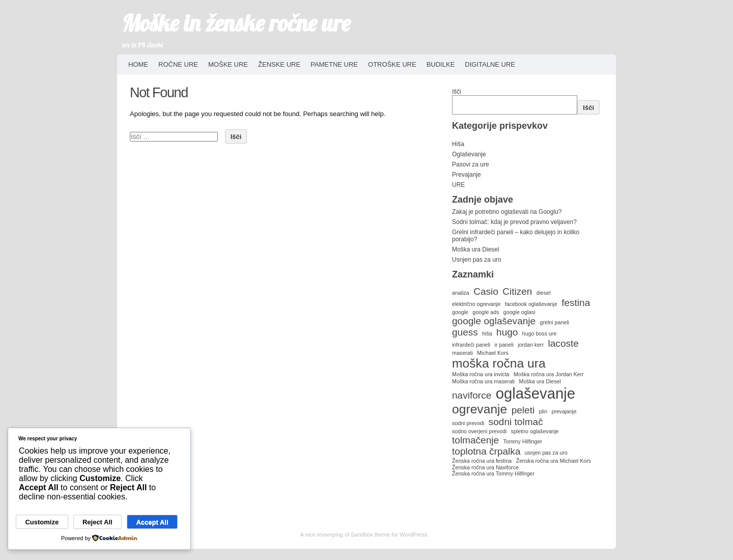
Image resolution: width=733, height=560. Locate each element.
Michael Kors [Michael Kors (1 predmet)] (493, 353)
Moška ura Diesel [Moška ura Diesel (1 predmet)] (540, 381)
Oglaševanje (469, 154)
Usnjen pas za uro (477, 260)
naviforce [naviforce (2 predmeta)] (472, 395)
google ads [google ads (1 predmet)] (486, 312)
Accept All (152, 522)
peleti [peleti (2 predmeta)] (523, 410)
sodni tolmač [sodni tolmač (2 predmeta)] (516, 422)
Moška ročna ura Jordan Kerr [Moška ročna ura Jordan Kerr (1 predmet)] (549, 374)
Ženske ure (279, 64)
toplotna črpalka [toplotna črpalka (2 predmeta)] (486, 451)
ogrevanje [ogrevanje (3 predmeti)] (480, 409)
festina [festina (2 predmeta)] (576, 303)
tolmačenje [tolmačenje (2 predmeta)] (475, 440)
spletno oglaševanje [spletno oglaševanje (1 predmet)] (535, 431)
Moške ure (228, 64)
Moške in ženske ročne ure (236, 23)
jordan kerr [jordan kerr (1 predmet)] (531, 345)
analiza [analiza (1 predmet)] (461, 293)
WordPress (413, 535)
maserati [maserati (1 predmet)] (462, 353)
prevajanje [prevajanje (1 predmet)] (564, 411)
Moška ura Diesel (476, 249)
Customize (42, 522)
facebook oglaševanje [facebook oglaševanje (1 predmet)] (531, 304)
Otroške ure (392, 64)
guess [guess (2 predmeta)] (465, 332)
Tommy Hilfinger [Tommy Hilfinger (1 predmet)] (522, 441)
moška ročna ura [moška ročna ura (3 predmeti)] (499, 363)
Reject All (97, 522)
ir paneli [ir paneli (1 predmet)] (504, 345)
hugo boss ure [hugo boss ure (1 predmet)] (540, 333)
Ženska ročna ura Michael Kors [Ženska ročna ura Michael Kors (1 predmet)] (554, 461)
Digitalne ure (490, 64)
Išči (457, 92)
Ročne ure (178, 64)
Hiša (458, 144)
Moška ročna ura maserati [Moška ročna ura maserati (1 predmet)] (483, 381)
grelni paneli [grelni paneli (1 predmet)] (555, 322)
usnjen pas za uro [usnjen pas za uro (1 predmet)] (546, 453)
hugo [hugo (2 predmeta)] (507, 332)
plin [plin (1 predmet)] (543, 411)
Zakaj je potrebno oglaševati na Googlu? (507, 212)
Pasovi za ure (471, 164)
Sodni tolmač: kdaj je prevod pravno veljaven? (514, 222)
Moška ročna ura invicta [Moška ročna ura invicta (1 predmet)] (481, 374)
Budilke (441, 64)
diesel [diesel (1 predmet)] (544, 293)
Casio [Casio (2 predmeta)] (486, 291)
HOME (138, 64)
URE (458, 185)
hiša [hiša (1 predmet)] (487, 333)
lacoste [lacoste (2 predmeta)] (563, 343)
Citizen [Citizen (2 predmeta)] (517, 291)
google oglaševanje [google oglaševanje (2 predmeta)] (494, 321)
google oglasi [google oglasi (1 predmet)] (519, 312)
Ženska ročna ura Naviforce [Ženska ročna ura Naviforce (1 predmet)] (485, 467)
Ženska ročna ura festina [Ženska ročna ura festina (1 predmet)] (482, 461)
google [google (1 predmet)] (460, 312)
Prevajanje (467, 175)
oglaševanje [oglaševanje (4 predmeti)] (536, 393)
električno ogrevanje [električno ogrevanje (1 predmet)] (476, 304)
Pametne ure (334, 64)
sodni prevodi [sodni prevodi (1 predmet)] (468, 423)
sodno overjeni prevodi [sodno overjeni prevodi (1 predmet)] (479, 431)
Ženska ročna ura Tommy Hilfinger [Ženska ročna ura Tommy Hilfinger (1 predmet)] (493, 473)
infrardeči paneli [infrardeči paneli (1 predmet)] (471, 345)
